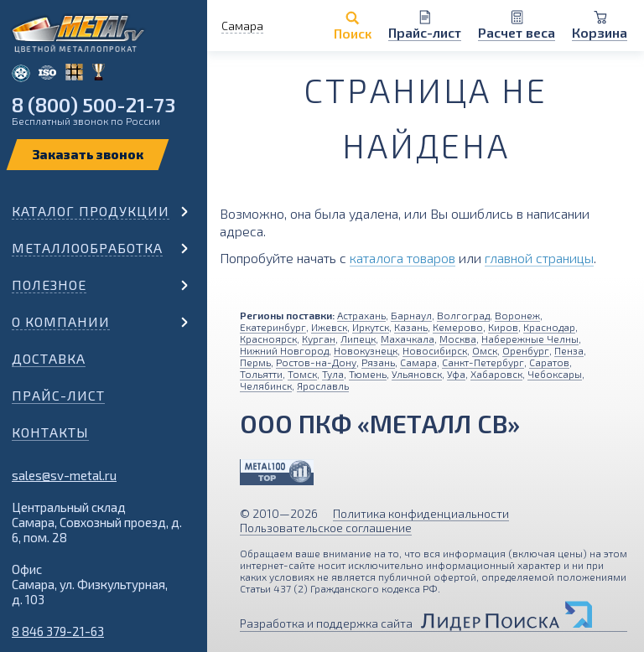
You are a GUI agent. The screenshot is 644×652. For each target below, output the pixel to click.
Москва (458, 339)
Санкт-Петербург (483, 362)
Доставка (49, 358)
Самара (418, 362)
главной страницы (539, 258)
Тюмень (368, 374)
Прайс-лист (58, 395)
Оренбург (526, 350)
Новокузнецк (366, 350)
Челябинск (266, 386)
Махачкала (408, 339)
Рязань (378, 362)
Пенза (569, 350)
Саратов (549, 362)
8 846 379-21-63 (58, 631)
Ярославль (323, 386)
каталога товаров (402, 258)
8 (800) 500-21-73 (93, 104)
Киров (503, 327)
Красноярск (268, 339)
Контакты (50, 432)
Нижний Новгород (284, 350)
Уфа (456, 374)
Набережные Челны (530, 339)
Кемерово (458, 327)
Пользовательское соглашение (326, 528)
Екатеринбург (273, 327)
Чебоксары (555, 374)
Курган (319, 339)
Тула (333, 374)
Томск (302, 374)
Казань (411, 327)
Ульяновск (417, 374)
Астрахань (361, 315)
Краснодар (549, 327)
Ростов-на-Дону (316, 362)
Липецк (358, 339)
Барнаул (411, 315)
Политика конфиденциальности (421, 513)
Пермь (255, 362)
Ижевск (329, 327)
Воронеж (517, 315)
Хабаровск (496, 374)
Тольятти (261, 374)
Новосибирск (435, 350)
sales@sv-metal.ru (64, 475)
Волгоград (463, 315)
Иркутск (371, 327)
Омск (485, 350)
